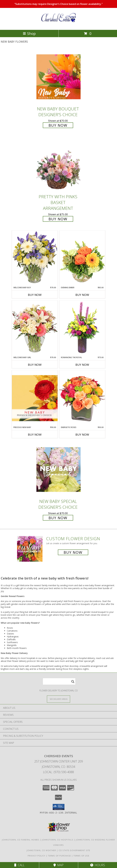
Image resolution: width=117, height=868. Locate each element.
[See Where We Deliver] (58, 699)
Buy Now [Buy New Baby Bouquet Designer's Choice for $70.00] (58, 125)
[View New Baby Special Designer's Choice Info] (58, 469)
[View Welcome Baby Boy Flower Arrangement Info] (35, 258)
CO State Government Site (74, 850)
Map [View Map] (58, 865)
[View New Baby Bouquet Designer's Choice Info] (58, 77)
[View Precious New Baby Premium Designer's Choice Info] (35, 398)
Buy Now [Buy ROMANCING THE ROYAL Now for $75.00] (82, 365)
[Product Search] (59, 681)
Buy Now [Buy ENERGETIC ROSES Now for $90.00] (82, 435)
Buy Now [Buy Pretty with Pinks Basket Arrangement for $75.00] (58, 219)
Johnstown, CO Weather (41, 850)
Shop (29, 33)
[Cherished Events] (58, 25)
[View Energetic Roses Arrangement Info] (82, 398)
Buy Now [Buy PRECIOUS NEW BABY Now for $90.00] (35, 435)
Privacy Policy (36, 856)
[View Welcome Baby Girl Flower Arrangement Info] (35, 328)
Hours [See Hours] (98, 865)
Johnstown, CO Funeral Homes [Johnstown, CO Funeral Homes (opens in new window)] (21, 840)
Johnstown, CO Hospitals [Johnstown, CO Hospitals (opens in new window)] (58, 840)
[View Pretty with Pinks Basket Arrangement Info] (58, 165)
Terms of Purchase (59, 856)
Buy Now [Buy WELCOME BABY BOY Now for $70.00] (35, 295)
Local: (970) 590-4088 (58, 772)
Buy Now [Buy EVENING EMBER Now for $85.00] (82, 295)
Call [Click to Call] (19, 865)
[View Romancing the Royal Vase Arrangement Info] (82, 328)
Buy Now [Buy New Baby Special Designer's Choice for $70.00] (58, 518)
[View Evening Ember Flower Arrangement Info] (82, 258)
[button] (59, 807)
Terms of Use (81, 856)
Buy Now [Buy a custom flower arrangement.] (73, 552)
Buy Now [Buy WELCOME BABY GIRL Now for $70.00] (35, 365)
